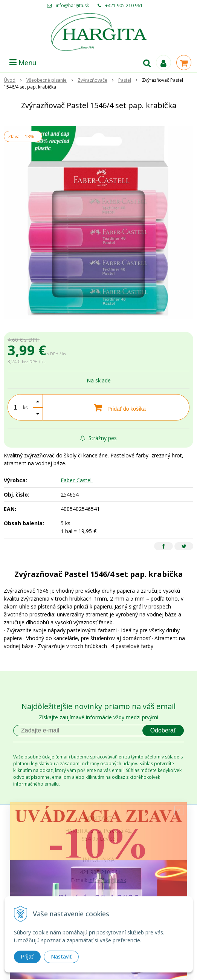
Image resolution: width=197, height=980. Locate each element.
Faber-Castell (77, 480)
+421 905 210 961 (124, 5)
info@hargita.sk (72, 5)
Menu (23, 63)
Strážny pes (98, 438)
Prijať (27, 957)
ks (25, 407)
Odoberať (163, 730)
